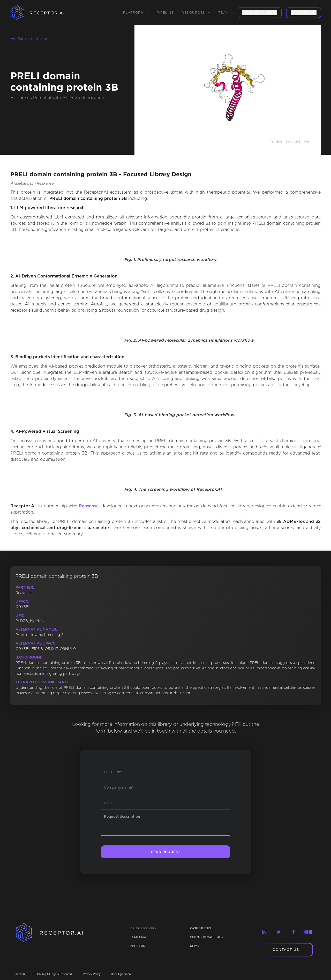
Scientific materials (206, 937)
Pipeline (165, 13)
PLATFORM (138, 937)
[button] (136, 13)
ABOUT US (138, 946)
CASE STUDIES (201, 928)
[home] (44, 13)
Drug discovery (143, 928)
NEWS (194, 946)
